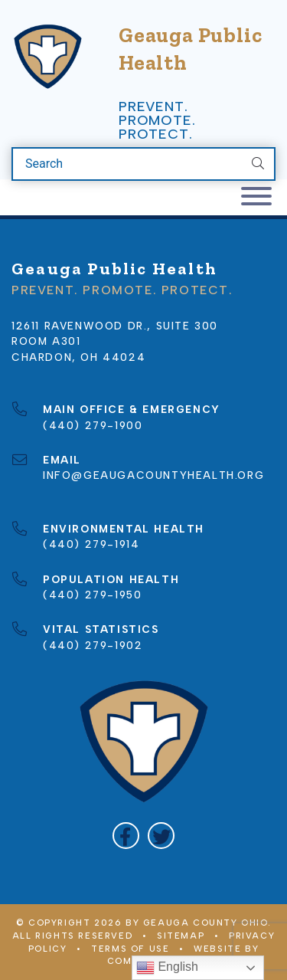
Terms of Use (130, 949)
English (167, 968)
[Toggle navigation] (256, 197)
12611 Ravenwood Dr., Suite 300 (115, 326)
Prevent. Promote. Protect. (157, 120)
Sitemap (181, 936)
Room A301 (46, 341)
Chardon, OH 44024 (78, 357)
